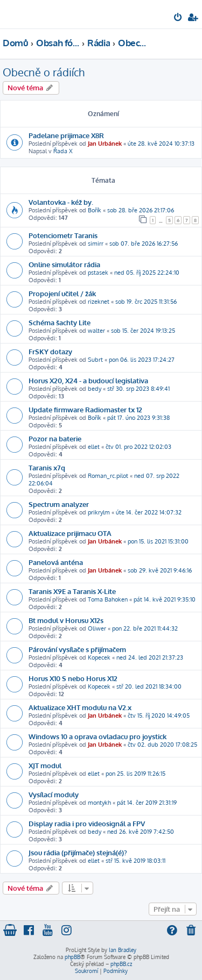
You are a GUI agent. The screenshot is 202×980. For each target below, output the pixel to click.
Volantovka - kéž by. (61, 202)
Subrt (95, 360)
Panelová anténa (56, 562)
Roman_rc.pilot (108, 476)
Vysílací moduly (54, 794)
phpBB (72, 957)
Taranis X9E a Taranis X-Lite (72, 591)
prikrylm (99, 512)
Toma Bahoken (108, 599)
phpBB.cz (121, 964)
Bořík (95, 210)
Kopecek (99, 657)
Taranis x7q (47, 467)
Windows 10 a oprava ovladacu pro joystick (97, 736)
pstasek (98, 273)
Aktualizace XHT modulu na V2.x (80, 707)
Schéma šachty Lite (60, 322)
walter (96, 331)
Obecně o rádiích (44, 72)
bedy (95, 389)
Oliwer (97, 628)
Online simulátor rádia (64, 264)
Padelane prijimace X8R (66, 135)
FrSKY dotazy (50, 351)
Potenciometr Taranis (63, 235)
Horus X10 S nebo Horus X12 (73, 678)
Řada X (63, 151)
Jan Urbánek (105, 144)
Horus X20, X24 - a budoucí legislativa (88, 380)
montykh (99, 803)
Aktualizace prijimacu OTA (70, 533)
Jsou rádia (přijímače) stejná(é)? (78, 852)
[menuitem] (179, 18)
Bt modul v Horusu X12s (66, 620)
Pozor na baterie (55, 438)
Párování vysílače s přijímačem (77, 649)
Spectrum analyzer (59, 504)
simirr (96, 244)
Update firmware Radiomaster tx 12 (85, 409)
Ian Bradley (123, 950)
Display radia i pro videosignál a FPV (87, 823)
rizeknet (99, 302)
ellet (94, 447)
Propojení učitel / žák (62, 293)
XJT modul (45, 765)
